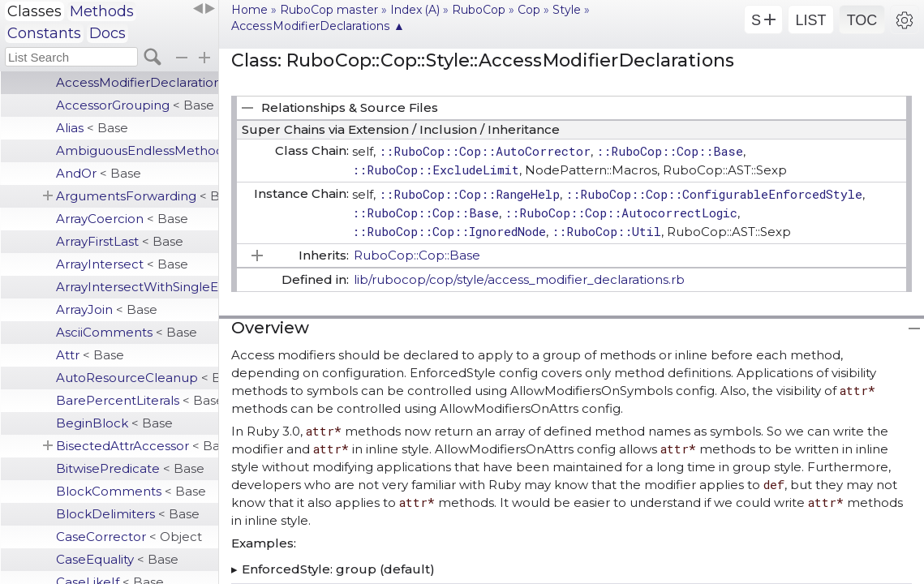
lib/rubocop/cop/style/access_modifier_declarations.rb (519, 279)
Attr (90, 355)
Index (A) (415, 10)
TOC (862, 20)
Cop (529, 10)
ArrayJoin (107, 309)
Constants (44, 33)
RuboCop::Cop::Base (417, 255)
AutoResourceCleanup (137, 378)
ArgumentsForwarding (137, 196)
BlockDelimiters (128, 514)
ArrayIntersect (122, 264)
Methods (102, 11)
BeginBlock (114, 423)
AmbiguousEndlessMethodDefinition (137, 150)
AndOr (99, 173)
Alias (92, 128)
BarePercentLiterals (137, 400)
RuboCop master (329, 10)
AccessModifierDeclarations (137, 82)
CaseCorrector (129, 537)
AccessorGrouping (135, 105)
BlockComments (131, 491)
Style (567, 10)
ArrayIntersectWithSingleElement (137, 287)
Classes (34, 11)
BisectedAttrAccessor (137, 446)
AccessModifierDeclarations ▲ (318, 26)
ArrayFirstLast (120, 241)
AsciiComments (127, 332)
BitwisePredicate (130, 468)
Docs (107, 33)
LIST (810, 20)
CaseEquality (117, 559)
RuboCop (479, 10)
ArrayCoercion (122, 219)
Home (249, 10)
